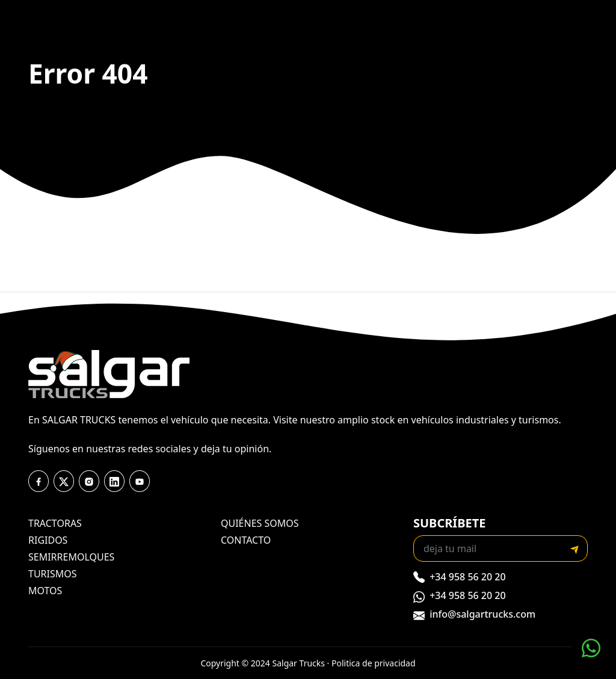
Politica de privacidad (374, 663)
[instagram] (89, 481)
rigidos (48, 540)
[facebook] (38, 481)
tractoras (55, 523)
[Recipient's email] (488, 548)
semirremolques (71, 557)
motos (45, 591)
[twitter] (64, 481)
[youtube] (114, 481)
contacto (246, 540)
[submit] (574, 548)
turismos (53, 574)
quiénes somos (260, 523)
